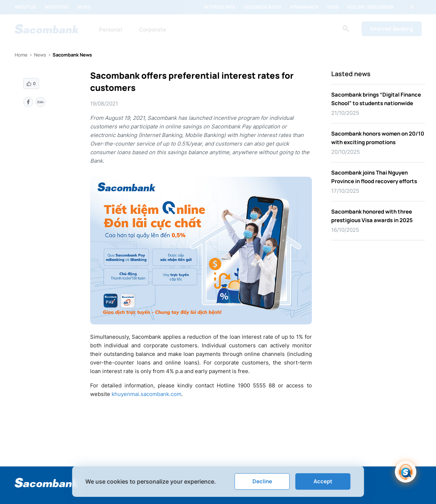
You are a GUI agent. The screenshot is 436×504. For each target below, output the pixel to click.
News (84, 7)
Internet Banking (392, 29)
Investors (57, 7)
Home (21, 55)
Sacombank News (72, 55)
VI (412, 7)
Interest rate (220, 7)
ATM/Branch (304, 7)
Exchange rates (263, 7)
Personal (111, 30)
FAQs (333, 7)
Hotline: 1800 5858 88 (370, 7)
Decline (262, 481)
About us (25, 7)
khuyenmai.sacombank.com (146, 394)
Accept (323, 481)
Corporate (153, 30)
